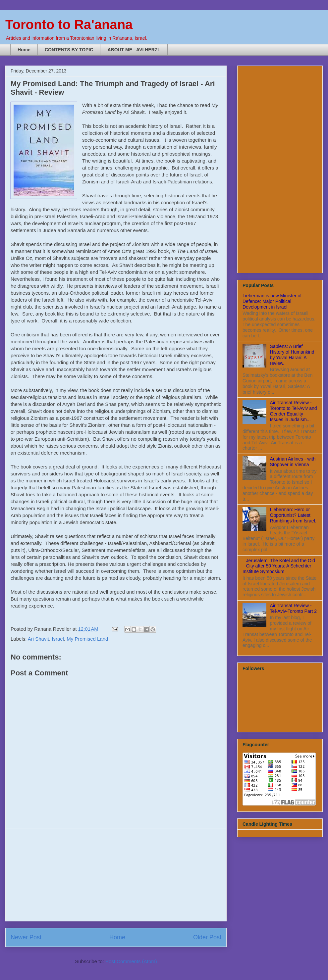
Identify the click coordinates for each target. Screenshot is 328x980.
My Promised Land (87, 639)
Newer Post (26, 937)
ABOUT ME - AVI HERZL (134, 50)
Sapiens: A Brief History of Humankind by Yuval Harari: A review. (292, 355)
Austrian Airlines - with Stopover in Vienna (293, 462)
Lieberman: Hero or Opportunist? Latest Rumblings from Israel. (293, 515)
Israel (58, 639)
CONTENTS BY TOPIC (69, 50)
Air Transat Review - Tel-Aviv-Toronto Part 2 (293, 608)
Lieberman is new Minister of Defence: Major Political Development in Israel (272, 301)
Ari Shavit (38, 639)
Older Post (207, 937)
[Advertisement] (116, 875)
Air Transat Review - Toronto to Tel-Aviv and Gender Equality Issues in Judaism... (294, 411)
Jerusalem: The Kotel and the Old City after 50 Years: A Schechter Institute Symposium (279, 566)
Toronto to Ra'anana (69, 24)
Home (24, 50)
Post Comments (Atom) (131, 961)
